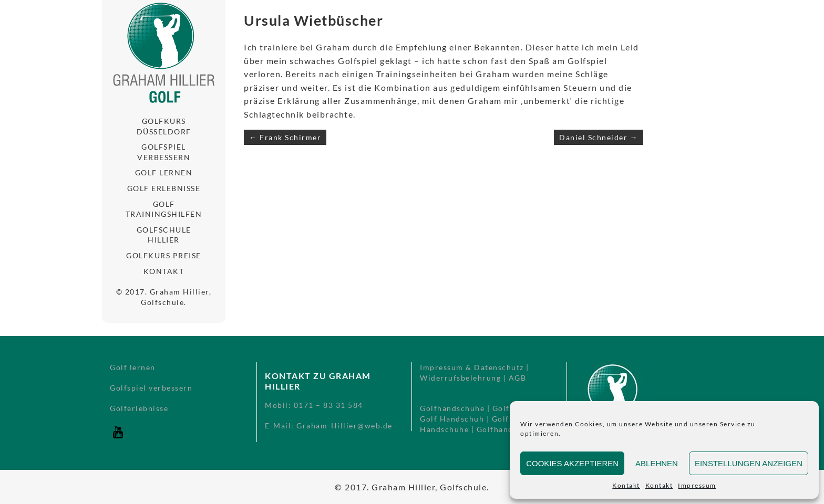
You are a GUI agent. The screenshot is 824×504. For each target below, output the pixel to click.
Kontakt (626, 485)
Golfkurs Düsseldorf (164, 126)
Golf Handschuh (452, 419)
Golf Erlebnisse (164, 188)
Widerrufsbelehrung (460, 378)
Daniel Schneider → (599, 137)
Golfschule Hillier (164, 235)
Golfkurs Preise (164, 255)
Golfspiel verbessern (164, 152)
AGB (518, 378)
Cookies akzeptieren (572, 463)
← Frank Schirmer (285, 137)
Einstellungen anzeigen (749, 463)
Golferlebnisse (139, 408)
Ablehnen (657, 463)
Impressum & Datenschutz (472, 367)
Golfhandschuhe (452, 408)
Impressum (697, 485)
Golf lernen (164, 172)
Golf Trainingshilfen (164, 209)
